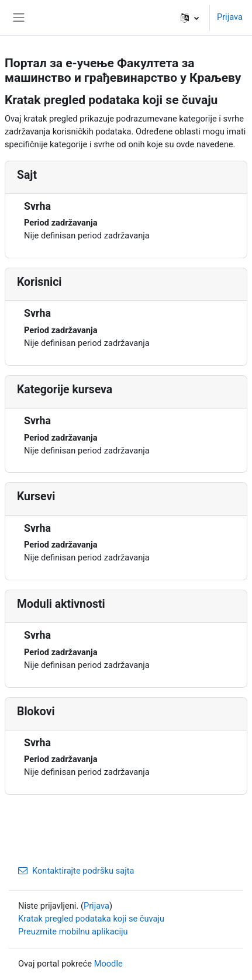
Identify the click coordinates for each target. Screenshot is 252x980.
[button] (190, 18)
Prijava (230, 17)
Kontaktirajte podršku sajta (76, 871)
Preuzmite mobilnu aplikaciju (73, 931)
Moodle (108, 964)
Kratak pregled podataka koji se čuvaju (91, 919)
